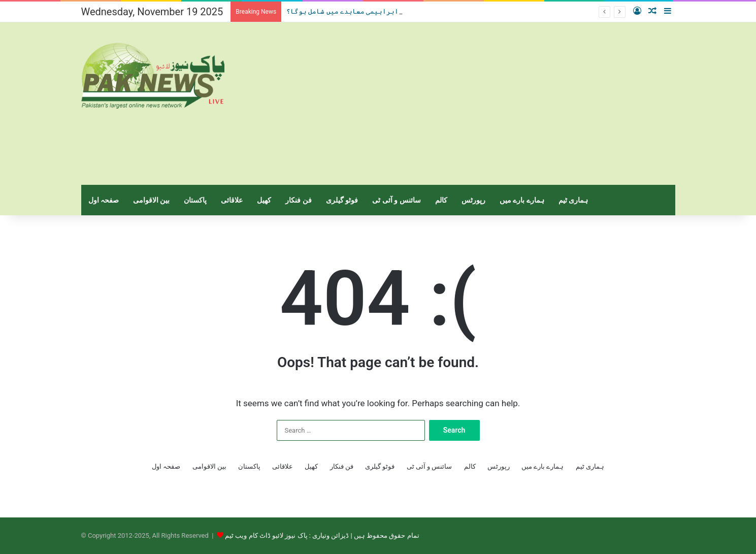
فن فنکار (298, 200)
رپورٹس (473, 200)
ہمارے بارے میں (522, 200)
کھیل (264, 200)
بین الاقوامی (151, 200)
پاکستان (195, 200)
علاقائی (232, 200)
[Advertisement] (480, 104)
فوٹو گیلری (342, 200)
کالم (441, 200)
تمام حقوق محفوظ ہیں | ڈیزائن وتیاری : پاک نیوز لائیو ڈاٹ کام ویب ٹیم (322, 535)
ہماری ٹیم (573, 200)
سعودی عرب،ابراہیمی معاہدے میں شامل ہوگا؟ (364, 11)
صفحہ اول (104, 200)
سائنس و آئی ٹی (396, 200)
